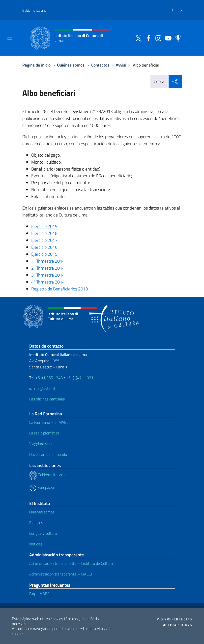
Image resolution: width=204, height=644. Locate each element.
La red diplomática (44, 433)
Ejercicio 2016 (44, 247)
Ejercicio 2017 (44, 240)
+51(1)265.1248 (49, 378)
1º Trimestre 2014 (48, 261)
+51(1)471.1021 (80, 378)
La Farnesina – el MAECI (49, 422)
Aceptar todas (178, 625)
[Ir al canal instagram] (157, 38)
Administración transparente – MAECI (61, 574)
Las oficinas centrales (47, 399)
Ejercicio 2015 (44, 254)
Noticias (36, 544)
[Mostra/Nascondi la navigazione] (10, 38)
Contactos (100, 65)
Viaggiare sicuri (41, 444)
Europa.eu (42, 487)
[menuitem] (174, 8)
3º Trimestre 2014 (48, 275)
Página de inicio (36, 65)
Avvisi (121, 65)
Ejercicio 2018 (44, 233)
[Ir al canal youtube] (167, 38)
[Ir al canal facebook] (147, 38)
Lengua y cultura (43, 533)
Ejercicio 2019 (44, 226)
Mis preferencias (174, 619)
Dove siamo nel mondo (48, 454)
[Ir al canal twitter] (137, 38)
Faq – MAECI (40, 594)
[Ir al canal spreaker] (177, 38)
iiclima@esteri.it (42, 388)
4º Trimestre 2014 (48, 282)
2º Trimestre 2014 (48, 268)
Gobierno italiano (34, 10)
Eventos (36, 523)
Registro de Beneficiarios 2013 (60, 289)
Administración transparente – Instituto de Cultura (71, 563)
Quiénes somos (71, 65)
